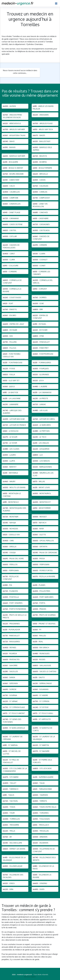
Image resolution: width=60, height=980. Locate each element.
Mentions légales (30, 977)
